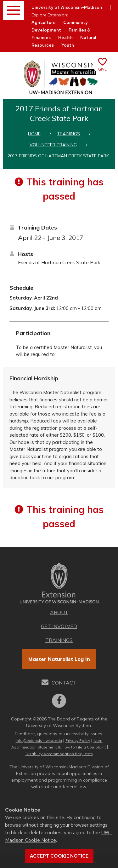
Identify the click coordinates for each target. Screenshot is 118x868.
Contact (64, 683)
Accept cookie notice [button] (59, 856)
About (59, 612)
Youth (68, 45)
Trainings (68, 134)
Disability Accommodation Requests (59, 754)
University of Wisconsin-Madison (67, 7)
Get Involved (59, 626)
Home (34, 134)
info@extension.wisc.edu (39, 740)
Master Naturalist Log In (59, 659)
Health (65, 38)
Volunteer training (53, 145)
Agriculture (44, 22)
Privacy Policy (78, 740)
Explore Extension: (50, 15)
